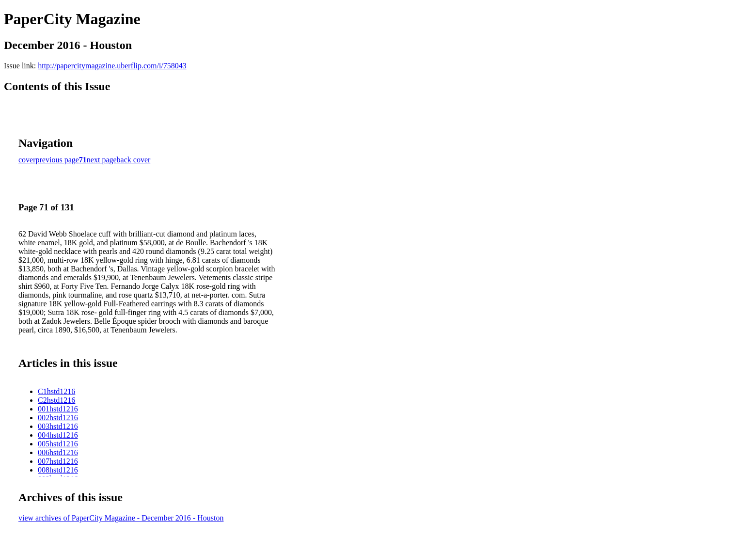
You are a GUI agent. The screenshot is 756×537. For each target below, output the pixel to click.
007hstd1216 (58, 461)
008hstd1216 (58, 470)
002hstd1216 (58, 418)
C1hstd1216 (56, 391)
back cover (134, 160)
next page (102, 160)
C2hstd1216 (56, 400)
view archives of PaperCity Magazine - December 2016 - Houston (121, 518)
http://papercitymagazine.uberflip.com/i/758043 (112, 66)
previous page (57, 160)
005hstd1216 (58, 444)
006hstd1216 (58, 452)
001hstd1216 (58, 409)
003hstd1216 (58, 426)
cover (27, 160)
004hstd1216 (58, 435)
